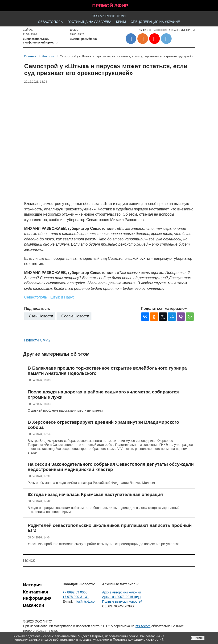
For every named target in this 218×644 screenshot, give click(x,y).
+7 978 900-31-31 (76, 597)
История (32, 585)
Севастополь (50, 22)
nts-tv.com (143, 626)
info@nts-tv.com (86, 601)
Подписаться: (37, 309)
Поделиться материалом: (165, 309)
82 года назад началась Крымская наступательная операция (95, 494)
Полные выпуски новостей (122, 601)
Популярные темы (109, 16)
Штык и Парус (63, 297)
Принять (198, 638)
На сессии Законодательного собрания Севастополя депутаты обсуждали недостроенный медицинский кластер (111, 467)
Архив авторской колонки (121, 592)
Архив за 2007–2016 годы (122, 597)
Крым (121, 22)
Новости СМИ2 (37, 340)
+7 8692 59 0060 (75, 592)
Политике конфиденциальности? (138, 640)
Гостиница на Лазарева (89, 22)
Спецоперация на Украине (155, 22)
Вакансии (34, 605)
